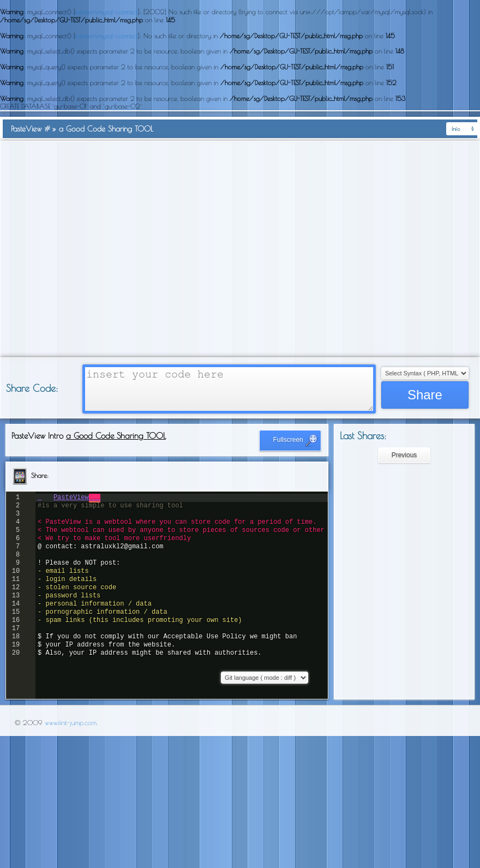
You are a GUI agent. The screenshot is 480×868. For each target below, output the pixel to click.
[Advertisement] (102, 249)
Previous (404, 455)
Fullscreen (295, 440)
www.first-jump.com (71, 722)
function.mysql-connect (107, 11)
